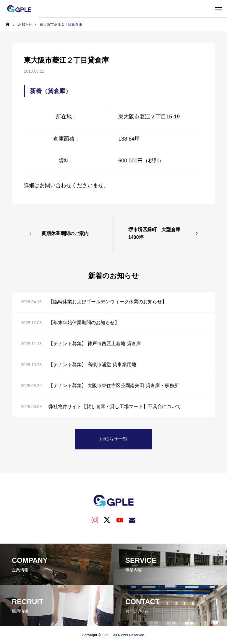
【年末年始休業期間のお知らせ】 (84, 323)
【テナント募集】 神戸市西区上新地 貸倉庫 (95, 344)
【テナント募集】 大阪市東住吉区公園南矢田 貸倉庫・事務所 (114, 385)
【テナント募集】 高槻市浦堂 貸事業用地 (92, 365)
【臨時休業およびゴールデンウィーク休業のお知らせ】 (108, 302)
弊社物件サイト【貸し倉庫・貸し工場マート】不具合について (115, 406)
